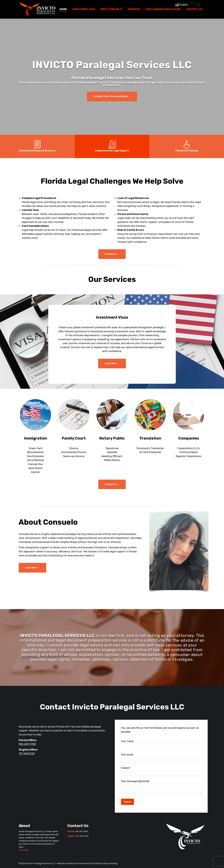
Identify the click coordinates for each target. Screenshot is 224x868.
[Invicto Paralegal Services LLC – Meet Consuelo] (32, 568)
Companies (189, 438)
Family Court (74, 438)
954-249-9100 (27, 744)
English (181, 5)
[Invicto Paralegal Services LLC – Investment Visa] (112, 364)
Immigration (36, 438)
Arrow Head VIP (84, 863)
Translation (150, 438)
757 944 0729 (27, 754)
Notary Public (112, 438)
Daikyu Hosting (110, 863)
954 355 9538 (82, 831)
